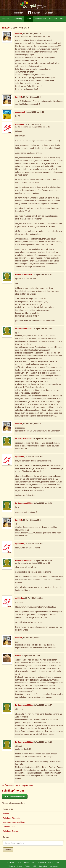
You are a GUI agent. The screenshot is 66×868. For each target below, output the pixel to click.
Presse (20, 866)
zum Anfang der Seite (24, 786)
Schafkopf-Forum (13, 791)
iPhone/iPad (11, 862)
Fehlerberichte (9, 827)
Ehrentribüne (40, 19)
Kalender (53, 19)
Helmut (18, 656)
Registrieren (18, 13)
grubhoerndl (20, 112)
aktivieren (34, 13)
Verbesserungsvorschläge (14, 822)
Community (17, 19)
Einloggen (49, 13)
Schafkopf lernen (29, 862)
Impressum (54, 866)
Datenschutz (43, 866)
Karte (57, 862)
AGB (34, 866)
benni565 (19, 34)
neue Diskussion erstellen (15, 796)
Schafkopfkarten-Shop (45, 862)
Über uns (12, 866)
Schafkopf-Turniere (11, 831)
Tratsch (7, 28)
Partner (27, 866)
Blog (19, 862)
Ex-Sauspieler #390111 (24, 329)
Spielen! (5, 19)
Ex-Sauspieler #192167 (24, 275)
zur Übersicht (7, 786)
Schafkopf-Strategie (11, 818)
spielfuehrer (20, 124)
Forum (28, 19)
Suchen (8, 850)
